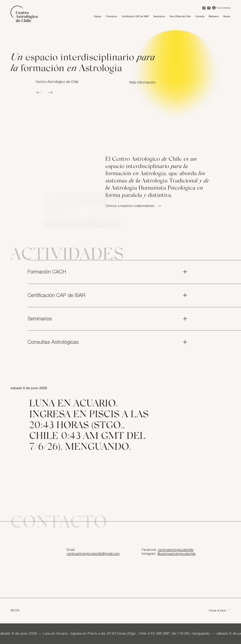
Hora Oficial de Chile (180, 17)
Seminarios (159, 17)
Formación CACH (108, 272)
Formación (111, 17)
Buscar (227, 17)
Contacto (200, 17)
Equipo (98, 17)
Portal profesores (221, 8)
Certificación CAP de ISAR (135, 17)
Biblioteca (214, 17)
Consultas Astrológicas (108, 342)
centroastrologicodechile (176, 550)
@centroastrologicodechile (176, 554)
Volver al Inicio (220, 611)
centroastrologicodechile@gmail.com (93, 554)
